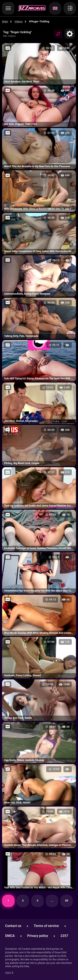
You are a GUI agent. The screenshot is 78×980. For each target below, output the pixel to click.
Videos (19, 21)
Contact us (13, 926)
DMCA (10, 936)
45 (67, 901)
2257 (64, 936)
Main (5, 21)
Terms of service (46, 926)
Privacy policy (38, 936)
